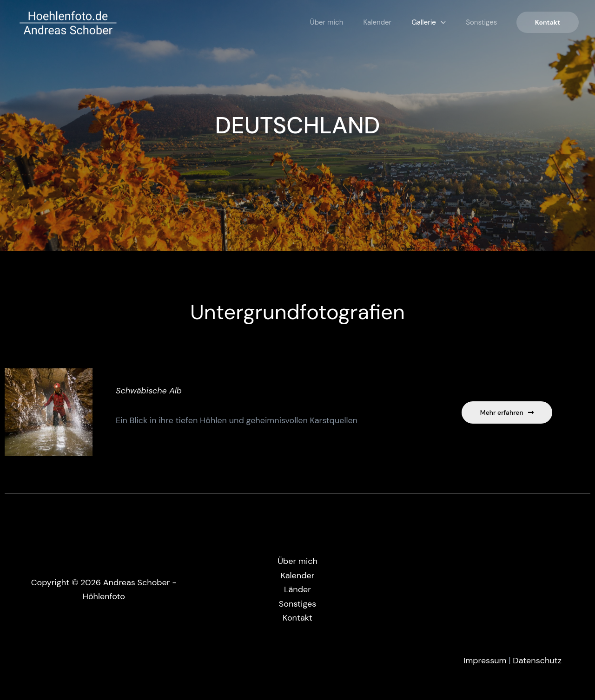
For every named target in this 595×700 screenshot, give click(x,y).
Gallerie (412, 22)
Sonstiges (478, 22)
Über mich (299, 22)
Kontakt (297, 618)
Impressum (486, 661)
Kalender (358, 22)
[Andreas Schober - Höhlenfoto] (68, 22)
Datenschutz (537, 661)
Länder (297, 589)
